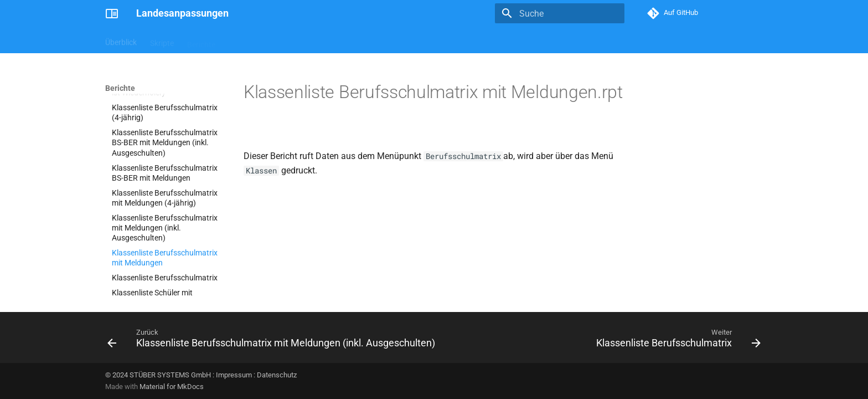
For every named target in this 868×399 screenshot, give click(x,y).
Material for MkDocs (172, 387)
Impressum (234, 375)
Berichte (201, 40)
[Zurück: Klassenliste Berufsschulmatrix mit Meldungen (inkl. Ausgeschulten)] (273, 341)
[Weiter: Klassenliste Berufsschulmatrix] (676, 341)
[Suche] (560, 13)
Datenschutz (277, 375)
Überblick (121, 40)
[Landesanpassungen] (112, 13)
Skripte (162, 40)
